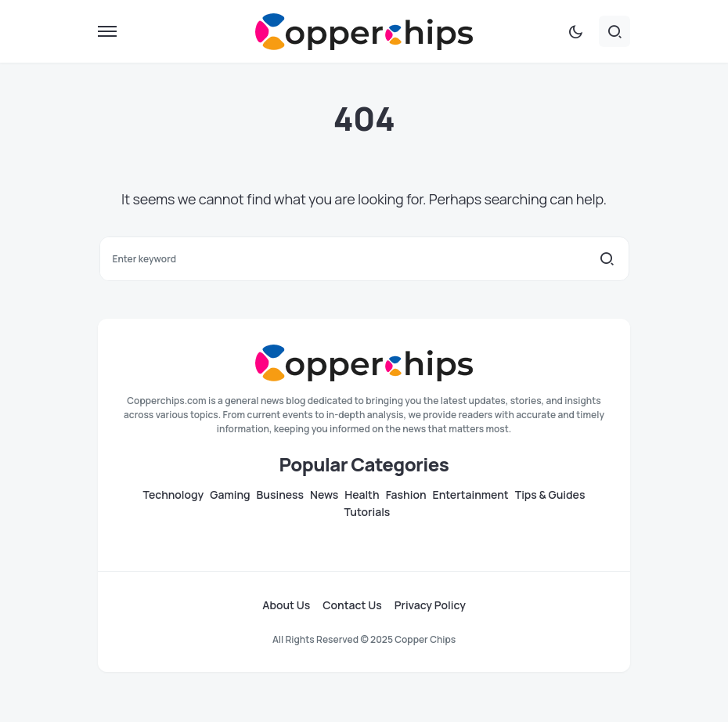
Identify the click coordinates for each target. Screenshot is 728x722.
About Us (286, 605)
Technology (174, 495)
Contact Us (352, 605)
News (324, 495)
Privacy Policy (430, 605)
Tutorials (368, 512)
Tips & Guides (550, 495)
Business (280, 495)
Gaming (230, 495)
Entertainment (471, 495)
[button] (107, 31)
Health (362, 495)
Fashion (406, 495)
